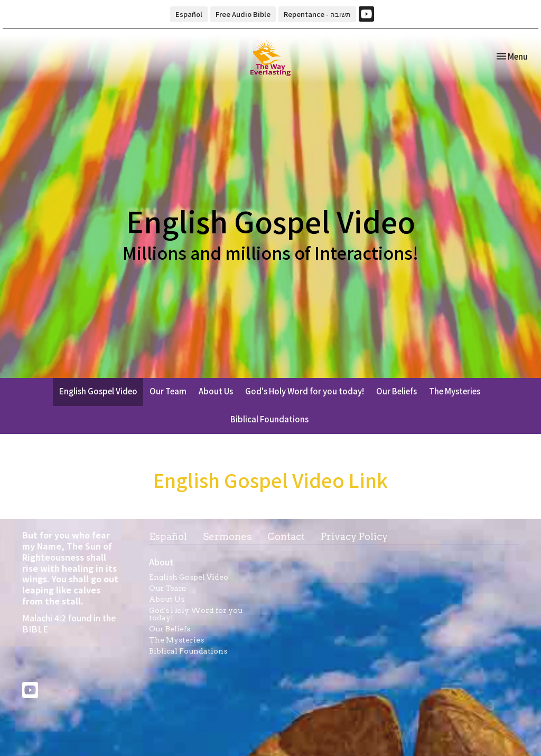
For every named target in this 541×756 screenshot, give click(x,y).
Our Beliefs (397, 391)
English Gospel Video (98, 391)
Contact (286, 537)
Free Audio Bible (243, 14)
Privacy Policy (354, 537)
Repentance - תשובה (317, 14)
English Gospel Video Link (270, 479)
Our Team (168, 391)
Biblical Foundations (269, 419)
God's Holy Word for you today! (305, 391)
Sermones (227, 537)
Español (189, 14)
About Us (216, 391)
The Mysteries (455, 391)
